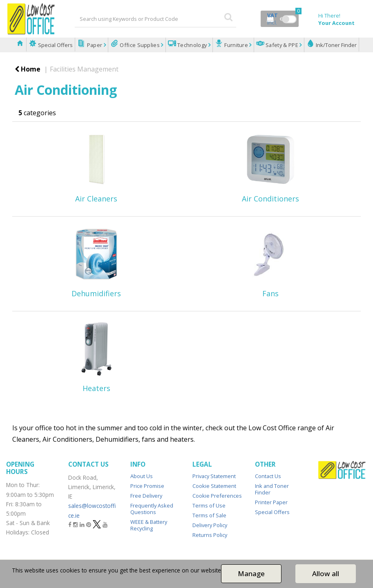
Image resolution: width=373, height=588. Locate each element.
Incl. (272, 19)
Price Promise (147, 486)
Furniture (236, 45)
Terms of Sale (209, 515)
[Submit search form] (228, 17)
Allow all (326, 573)
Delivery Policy (210, 525)
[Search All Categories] (155, 19)
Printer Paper (271, 502)
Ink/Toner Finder (336, 45)
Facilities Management (84, 69)
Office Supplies (140, 45)
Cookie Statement (214, 486)
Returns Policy (210, 535)
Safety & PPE (282, 45)
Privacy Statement (214, 476)
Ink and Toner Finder (272, 489)
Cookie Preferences (217, 496)
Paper (94, 45)
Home (28, 69)
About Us (142, 476)
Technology (192, 45)
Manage (251, 573)
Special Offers (55, 45)
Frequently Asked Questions (152, 509)
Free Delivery (146, 496)
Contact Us (268, 476)
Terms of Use (209, 505)
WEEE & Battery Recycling (149, 525)
